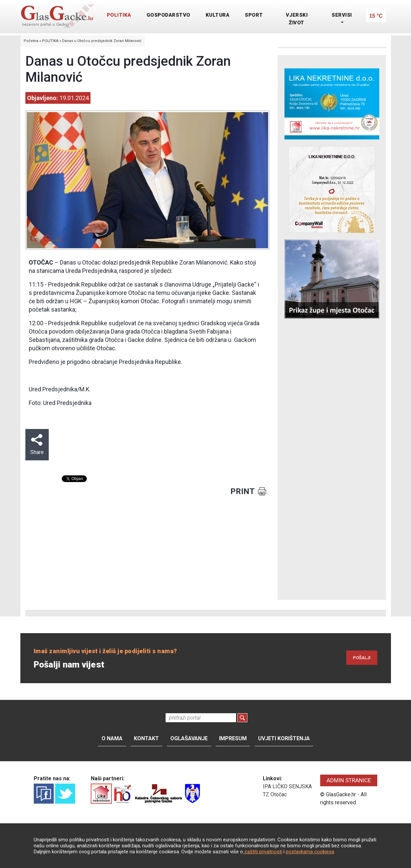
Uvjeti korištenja (284, 738)
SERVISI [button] (342, 15)
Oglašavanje (189, 738)
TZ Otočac (275, 794)
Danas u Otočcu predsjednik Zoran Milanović (102, 41)
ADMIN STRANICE (349, 780)
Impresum (233, 738)
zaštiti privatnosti (263, 852)
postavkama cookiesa (310, 852)
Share (37, 445)
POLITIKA (119, 15)
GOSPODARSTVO (168, 15)
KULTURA (218, 15)
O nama (112, 738)
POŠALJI (362, 658)
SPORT (254, 15)
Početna (31, 41)
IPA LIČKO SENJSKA (287, 786)
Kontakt (146, 738)
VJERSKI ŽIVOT (297, 19)
